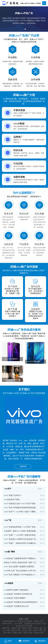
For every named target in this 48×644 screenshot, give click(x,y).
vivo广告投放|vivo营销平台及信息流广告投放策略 (21, 539)
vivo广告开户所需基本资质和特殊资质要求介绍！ (21, 508)
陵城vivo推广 (28, 628)
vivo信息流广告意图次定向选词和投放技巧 (21, 602)
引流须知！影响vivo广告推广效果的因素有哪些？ (21, 531)
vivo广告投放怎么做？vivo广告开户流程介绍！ (21, 504)
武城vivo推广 (7, 623)
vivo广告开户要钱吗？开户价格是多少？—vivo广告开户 (21, 575)
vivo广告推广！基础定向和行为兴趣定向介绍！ (21, 543)
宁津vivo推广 (38, 628)
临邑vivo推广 (17, 630)
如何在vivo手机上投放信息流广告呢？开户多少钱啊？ (21, 563)
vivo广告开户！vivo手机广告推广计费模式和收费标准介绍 (21, 512)
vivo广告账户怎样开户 (13, 495)
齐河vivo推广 (27, 630)
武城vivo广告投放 (16, 621)
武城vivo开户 (39, 621)
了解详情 (23, 466)
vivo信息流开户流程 (12, 500)
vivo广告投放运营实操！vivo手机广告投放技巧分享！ (21, 527)
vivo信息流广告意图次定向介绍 (16, 606)
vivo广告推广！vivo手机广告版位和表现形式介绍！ (21, 535)
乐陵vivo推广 (28, 633)
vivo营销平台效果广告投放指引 (16, 590)
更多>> (41, 489)
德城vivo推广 (17, 628)
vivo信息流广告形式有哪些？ (15, 598)
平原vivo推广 (38, 630)
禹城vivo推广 (39, 633)
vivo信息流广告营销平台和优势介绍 (18, 594)
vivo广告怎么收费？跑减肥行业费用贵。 (20, 567)
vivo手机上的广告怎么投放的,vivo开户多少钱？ (21, 571)
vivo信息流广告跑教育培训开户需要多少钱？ (21, 558)
